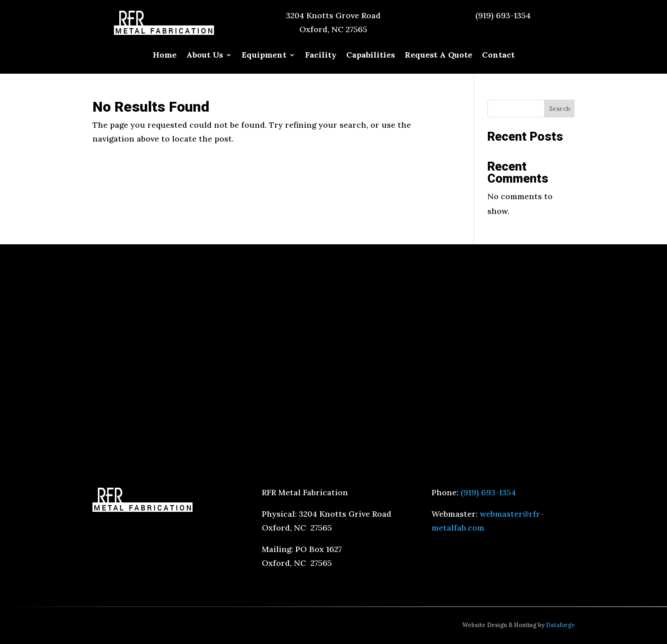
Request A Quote (438, 56)
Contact (498, 56)
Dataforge (560, 625)
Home (165, 56)
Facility (321, 56)
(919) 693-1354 (503, 15)
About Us (205, 56)
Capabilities (371, 56)
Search (560, 109)
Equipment (264, 56)
